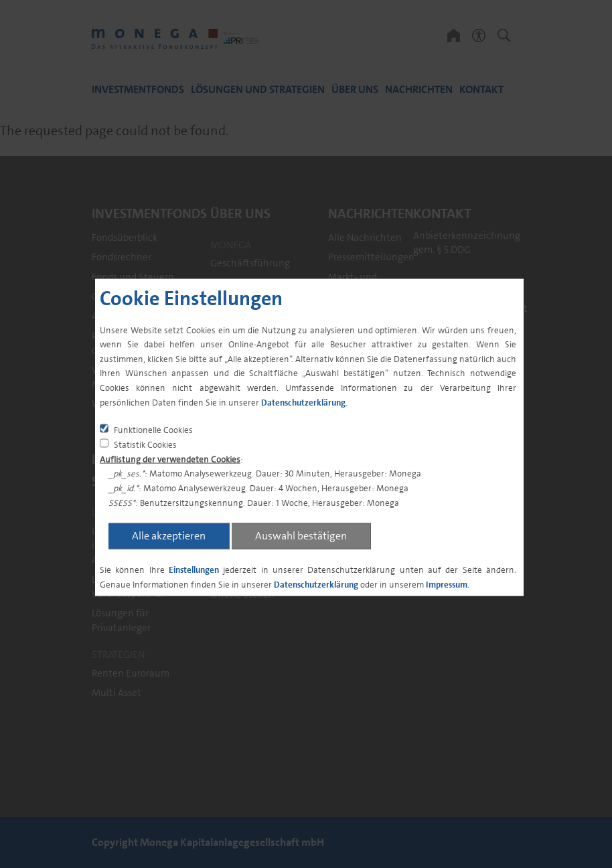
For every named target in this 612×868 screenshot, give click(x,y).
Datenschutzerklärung (303, 402)
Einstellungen (194, 570)
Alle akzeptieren (169, 536)
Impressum (447, 584)
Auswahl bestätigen (301, 536)
